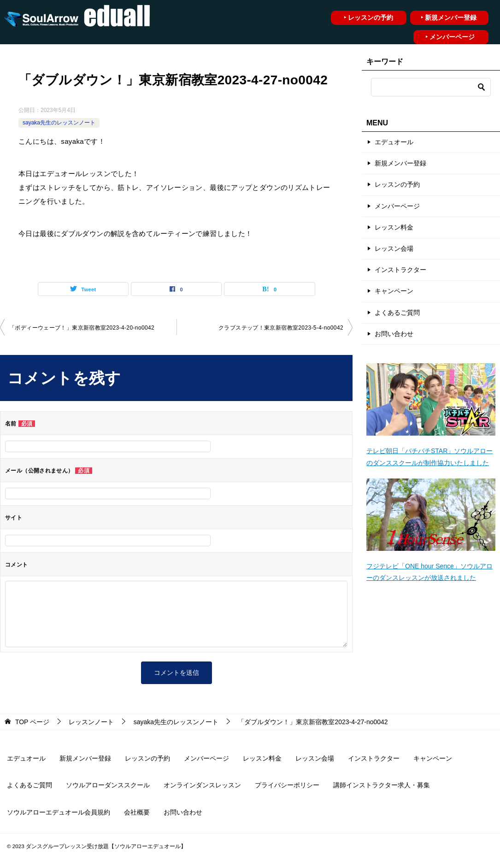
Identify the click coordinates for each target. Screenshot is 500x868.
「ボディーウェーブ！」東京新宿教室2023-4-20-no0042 (82, 328)
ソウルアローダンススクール (108, 785)
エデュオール (394, 142)
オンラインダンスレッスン (202, 785)
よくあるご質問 (397, 313)
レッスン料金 (394, 227)
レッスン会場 (394, 248)
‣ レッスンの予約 (368, 18)
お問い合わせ (394, 334)
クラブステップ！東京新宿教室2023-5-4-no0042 (281, 328)
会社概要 (137, 812)
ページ (32, 722)
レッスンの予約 (397, 184)
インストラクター (400, 270)
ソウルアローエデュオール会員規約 (59, 812)
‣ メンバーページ (450, 37)
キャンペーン (394, 291)
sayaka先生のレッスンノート (59, 123)
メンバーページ (397, 206)
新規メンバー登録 (400, 163)
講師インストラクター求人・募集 (382, 785)
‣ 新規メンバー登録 (449, 18)
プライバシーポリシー (287, 785)
